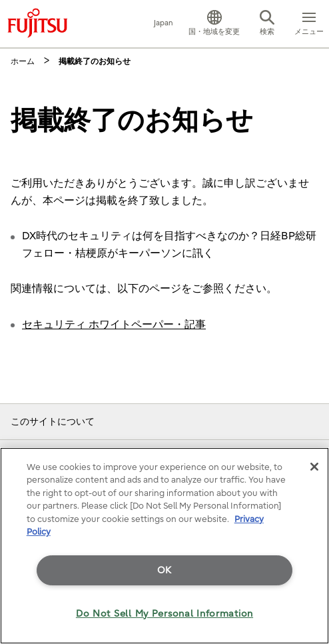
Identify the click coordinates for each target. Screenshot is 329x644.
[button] (214, 24)
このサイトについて (53, 422)
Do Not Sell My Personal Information (164, 614)
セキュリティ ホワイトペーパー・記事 (114, 325)
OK (164, 570)
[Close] (314, 467)
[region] (164, 546)
